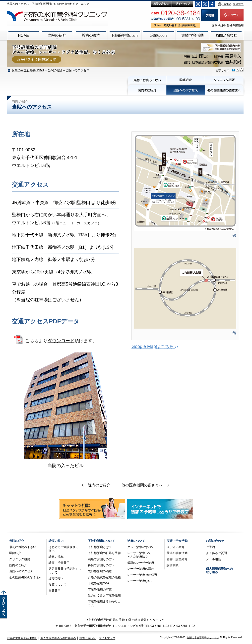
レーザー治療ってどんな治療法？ (139, 555)
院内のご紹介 (99, 485)
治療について (136, 541)
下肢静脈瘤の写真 (100, 590)
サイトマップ (107, 638)
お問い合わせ (215, 541)
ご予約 (210, 547)
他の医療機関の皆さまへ (142, 485)
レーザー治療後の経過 (142, 575)
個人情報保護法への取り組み (58, 638)
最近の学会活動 (177, 553)
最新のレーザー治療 (141, 563)
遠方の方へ (56, 578)
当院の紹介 (17, 541)
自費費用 (55, 591)
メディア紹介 (176, 547)
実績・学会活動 (177, 541)
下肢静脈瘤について (101, 541)
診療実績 (173, 565)
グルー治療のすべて (141, 547)
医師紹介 (15, 553)
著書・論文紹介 (177, 559)
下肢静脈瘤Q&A (98, 583)
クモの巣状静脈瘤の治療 (104, 577)
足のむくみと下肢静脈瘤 (104, 596)
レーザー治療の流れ (141, 569)
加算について (58, 585)
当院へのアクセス (21, 571)
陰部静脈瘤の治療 (100, 571)
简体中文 (238, 4)
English (227, 4)
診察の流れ (56, 557)
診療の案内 (56, 541)
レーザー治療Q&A (139, 581)
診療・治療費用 (59, 563)
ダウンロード (61, 341)
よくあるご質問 (216, 553)
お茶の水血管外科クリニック (203, 637)
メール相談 (213, 559)
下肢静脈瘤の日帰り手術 (104, 553)
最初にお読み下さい (23, 547)
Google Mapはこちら (153, 346)
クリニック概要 (20, 559)
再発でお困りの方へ (101, 565)
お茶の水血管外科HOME (28, 70)
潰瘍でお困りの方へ (101, 559)
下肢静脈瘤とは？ (100, 547)
